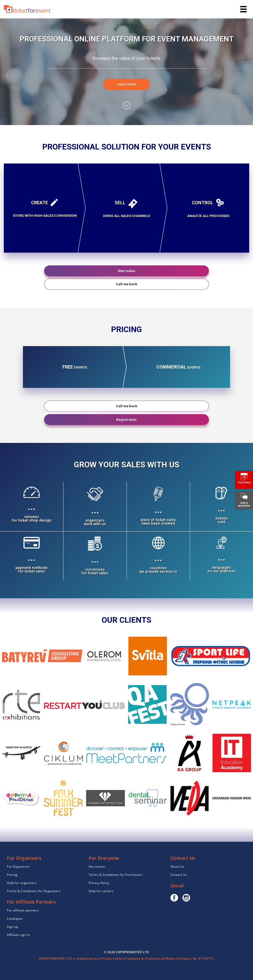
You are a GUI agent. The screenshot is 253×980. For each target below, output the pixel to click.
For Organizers (18, 867)
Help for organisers (22, 883)
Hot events (97, 867)
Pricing (12, 875)
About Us (177, 867)
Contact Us (179, 875)
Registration (126, 419)
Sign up (13, 927)
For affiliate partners (23, 910)
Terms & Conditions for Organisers (34, 891)
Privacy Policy (99, 883)
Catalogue (15, 918)
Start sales (127, 271)
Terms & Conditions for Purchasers (116, 875)
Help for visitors (101, 891)
